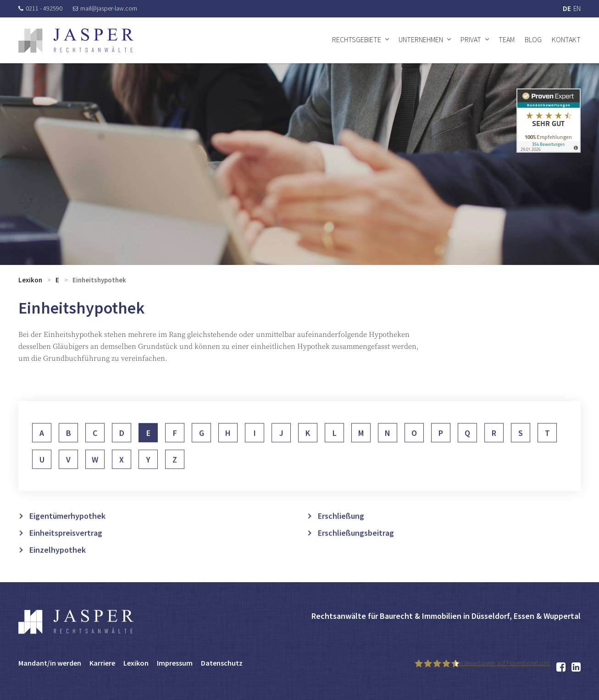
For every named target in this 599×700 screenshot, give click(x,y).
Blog (533, 39)
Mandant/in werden (50, 663)
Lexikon (30, 280)
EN (577, 8)
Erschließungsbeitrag (356, 545)
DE (567, 8)
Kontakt (566, 39)
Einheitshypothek (99, 280)
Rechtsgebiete (357, 39)
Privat (471, 39)
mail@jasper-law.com (105, 8)
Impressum (175, 663)
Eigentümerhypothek (67, 528)
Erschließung (341, 528)
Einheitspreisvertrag (66, 545)
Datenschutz (222, 663)
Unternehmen (421, 39)
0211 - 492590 (40, 8)
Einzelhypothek (58, 562)
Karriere (102, 663)
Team (507, 39)
